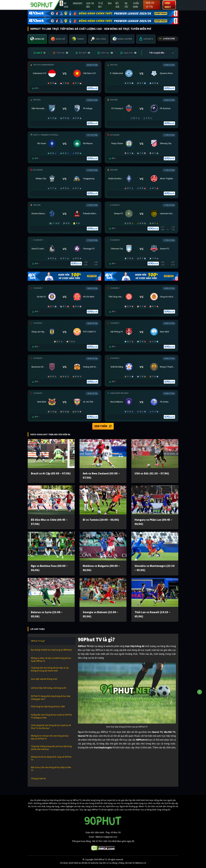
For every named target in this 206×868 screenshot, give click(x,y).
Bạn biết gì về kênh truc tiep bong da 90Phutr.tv (51, 650)
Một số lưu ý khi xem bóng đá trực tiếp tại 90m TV (51, 769)
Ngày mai (129, 53)
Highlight (78, 3)
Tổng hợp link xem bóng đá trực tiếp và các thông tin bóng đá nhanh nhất (50, 669)
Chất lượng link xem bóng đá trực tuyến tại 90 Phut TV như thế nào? (51, 727)
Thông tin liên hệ (38, 779)
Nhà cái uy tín (150, 5)
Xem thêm (103, 426)
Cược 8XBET (168, 5)
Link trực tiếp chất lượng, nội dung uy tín (49, 688)
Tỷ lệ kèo (100, 5)
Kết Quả (117, 5)
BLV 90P (83, 53)
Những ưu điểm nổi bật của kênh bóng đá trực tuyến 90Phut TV (51, 660)
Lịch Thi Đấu (90, 5)
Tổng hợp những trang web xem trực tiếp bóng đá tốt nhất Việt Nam (51, 748)
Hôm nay (105, 53)
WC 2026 (66, 5)
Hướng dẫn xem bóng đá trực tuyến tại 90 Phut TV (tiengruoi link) (51, 716)
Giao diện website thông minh (44, 679)
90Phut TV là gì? (38, 641)
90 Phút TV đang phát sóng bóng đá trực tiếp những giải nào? (51, 698)
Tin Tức (126, 5)
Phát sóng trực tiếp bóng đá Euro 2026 (48, 706)
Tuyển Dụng (136, 5)
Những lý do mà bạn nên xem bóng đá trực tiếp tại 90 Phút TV (50, 737)
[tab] (37, 39)
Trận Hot (61, 53)
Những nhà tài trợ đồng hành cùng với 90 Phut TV (51, 758)
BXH (110, 3)
